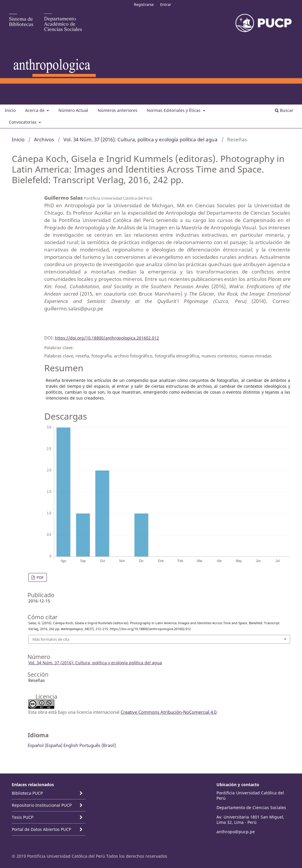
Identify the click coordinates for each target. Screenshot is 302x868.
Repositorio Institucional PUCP (42, 805)
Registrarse (144, 4)
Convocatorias (23, 122)
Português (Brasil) (98, 745)
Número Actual (73, 110)
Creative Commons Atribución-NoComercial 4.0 (169, 712)
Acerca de (35, 110)
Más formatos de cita (51, 639)
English (71, 745)
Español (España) (45, 745)
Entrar (166, 4)
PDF (40, 577)
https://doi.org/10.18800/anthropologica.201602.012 (107, 338)
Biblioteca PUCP (27, 793)
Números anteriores (118, 110)
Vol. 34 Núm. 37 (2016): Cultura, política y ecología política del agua (141, 139)
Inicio (10, 110)
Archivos (44, 139)
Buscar (284, 110)
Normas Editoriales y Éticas (174, 110)
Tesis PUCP (23, 817)
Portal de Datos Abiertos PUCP (41, 829)
